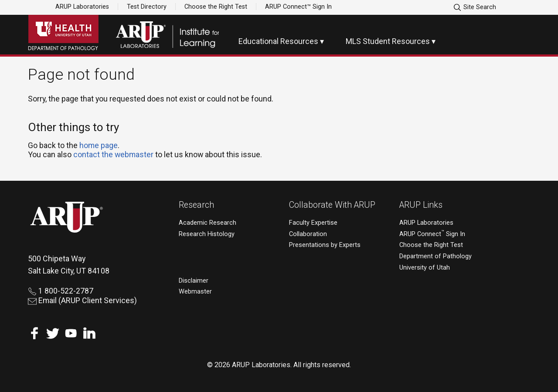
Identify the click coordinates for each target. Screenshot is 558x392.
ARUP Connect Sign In (432, 234)
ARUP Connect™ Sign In (298, 7)
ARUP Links (421, 205)
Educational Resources (278, 41)
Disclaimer (194, 281)
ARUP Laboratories (82, 7)
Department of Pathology (436, 256)
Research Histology (207, 234)
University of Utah (425, 268)
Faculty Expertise (313, 223)
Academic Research (208, 223)
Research (196, 205)
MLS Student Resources (388, 41)
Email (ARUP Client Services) (82, 300)
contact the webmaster (113, 154)
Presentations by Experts (325, 245)
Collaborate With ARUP (332, 205)
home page (99, 145)
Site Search (475, 7)
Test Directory (147, 7)
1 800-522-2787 (61, 291)
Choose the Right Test (216, 7)
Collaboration (308, 234)
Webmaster (195, 292)
